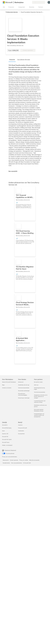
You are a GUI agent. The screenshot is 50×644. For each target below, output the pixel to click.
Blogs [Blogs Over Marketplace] (3, 385)
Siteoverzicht (6, 460)
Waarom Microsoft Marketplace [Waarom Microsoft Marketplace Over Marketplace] (9, 382)
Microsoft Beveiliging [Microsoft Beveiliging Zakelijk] (7, 428)
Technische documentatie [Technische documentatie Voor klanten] (24, 388)
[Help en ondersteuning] (26, 2)
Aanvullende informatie (24, 60)
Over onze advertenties (17, 463)
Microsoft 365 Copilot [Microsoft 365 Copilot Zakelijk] (7, 439)
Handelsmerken (6, 463)
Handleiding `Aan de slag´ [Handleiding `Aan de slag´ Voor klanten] (24, 385)
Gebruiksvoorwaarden (34, 460)
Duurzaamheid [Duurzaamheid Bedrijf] (21, 434)
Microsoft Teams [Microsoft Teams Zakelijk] (6, 442)
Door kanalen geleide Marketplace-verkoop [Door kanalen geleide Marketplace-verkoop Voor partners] (39, 410)
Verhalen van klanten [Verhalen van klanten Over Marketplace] (7, 388)
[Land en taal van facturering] (39, 2)
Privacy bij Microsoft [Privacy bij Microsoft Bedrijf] (22, 428)
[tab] (13, 60)
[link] (25, 204)
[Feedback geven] (24, 2)
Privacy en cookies (24, 460)
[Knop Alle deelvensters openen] (3, 7)
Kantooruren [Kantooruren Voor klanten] (21, 382)
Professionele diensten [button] (12, 12)
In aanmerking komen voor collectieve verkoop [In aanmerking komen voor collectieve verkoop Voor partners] (40, 402)
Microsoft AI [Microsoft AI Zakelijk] (5, 425)
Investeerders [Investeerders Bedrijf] (21, 431)
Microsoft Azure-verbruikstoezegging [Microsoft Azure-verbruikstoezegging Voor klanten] (22, 394)
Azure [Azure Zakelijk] (3, 431)
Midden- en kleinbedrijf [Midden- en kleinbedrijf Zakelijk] (7, 445)
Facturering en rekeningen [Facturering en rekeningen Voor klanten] (24, 398)
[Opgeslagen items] (29, 2)
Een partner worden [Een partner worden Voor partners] (38, 382)
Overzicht (12, 60)
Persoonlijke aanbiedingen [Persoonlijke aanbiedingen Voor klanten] (24, 391)
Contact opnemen (14, 460)
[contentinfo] (19, 12)
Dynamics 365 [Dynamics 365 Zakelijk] (5, 434)
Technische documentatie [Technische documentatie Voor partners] (40, 392)
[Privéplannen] (31, 2)
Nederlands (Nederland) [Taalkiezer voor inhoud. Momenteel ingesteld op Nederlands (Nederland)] (10, 450)
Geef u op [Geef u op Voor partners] (36, 385)
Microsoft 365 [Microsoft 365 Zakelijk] (5, 437)
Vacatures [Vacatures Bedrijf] (20, 425)
